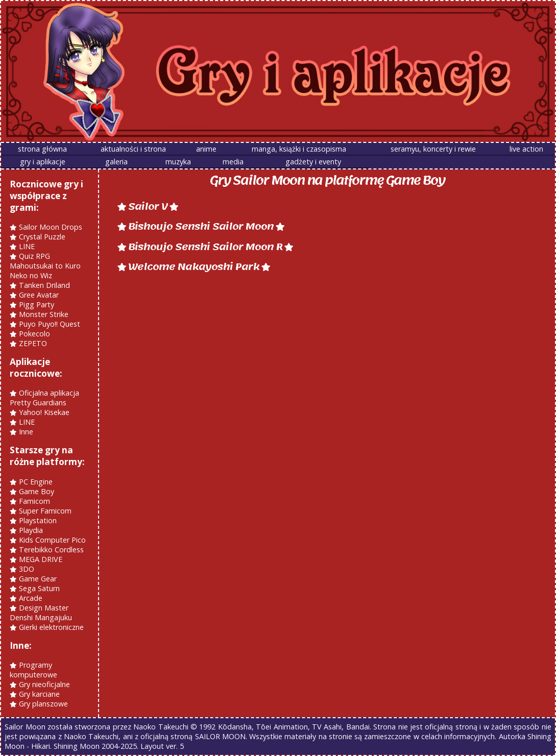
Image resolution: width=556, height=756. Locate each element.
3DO (27, 569)
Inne (26, 432)
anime (206, 149)
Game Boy (37, 491)
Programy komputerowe (33, 670)
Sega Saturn (39, 588)
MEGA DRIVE (41, 559)
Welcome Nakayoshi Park (194, 267)
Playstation (38, 520)
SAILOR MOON (220, 736)
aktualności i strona (133, 149)
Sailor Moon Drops (51, 227)
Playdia (31, 530)
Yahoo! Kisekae (44, 412)
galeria (116, 162)
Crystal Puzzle (42, 237)
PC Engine (36, 482)
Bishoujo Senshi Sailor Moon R (205, 247)
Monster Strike (44, 314)
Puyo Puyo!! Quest (50, 324)
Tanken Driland (44, 285)
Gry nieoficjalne (44, 684)
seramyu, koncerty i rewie (433, 149)
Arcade (31, 598)
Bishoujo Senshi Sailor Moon (201, 226)
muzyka (178, 162)
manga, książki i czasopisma (299, 149)
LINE (27, 246)
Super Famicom (45, 511)
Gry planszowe (43, 704)
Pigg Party (37, 304)
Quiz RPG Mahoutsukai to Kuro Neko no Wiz (45, 266)
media (233, 162)
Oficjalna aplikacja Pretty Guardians (44, 398)
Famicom (34, 501)
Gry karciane (39, 694)
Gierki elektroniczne (51, 627)
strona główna (42, 149)
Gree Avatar (39, 295)
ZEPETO (33, 343)
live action (526, 149)
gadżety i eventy (313, 162)
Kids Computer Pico (52, 540)
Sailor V (148, 206)
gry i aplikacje (43, 162)
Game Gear (38, 579)
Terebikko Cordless (51, 550)
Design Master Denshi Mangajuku (41, 613)
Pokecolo (34, 334)
